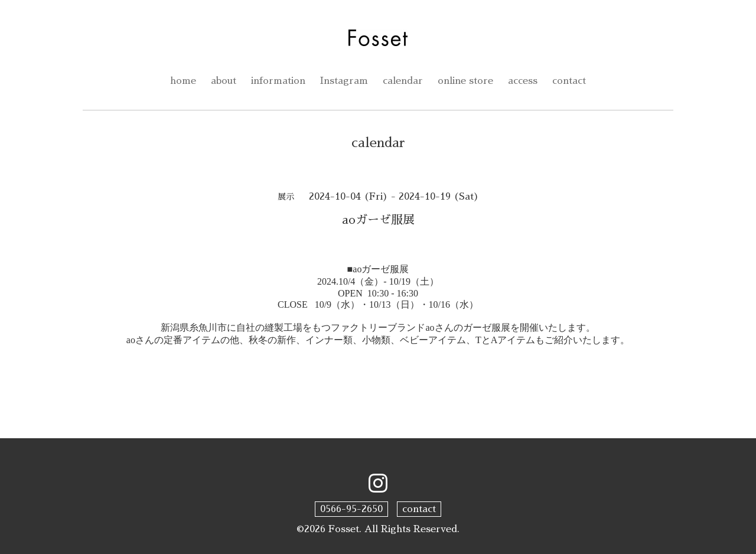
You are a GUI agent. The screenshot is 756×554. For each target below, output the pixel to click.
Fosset (344, 529)
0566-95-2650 (351, 509)
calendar (403, 81)
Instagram (344, 81)
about (224, 81)
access (523, 81)
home (183, 81)
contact (569, 81)
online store (465, 81)
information (278, 81)
